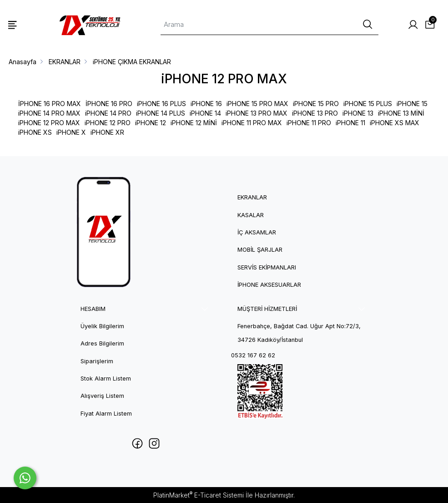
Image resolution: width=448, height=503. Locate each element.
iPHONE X (71, 132)
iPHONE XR (107, 132)
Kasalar (251, 215)
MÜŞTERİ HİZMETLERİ (267, 309)
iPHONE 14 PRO (108, 113)
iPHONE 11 (350, 123)
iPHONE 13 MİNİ (401, 113)
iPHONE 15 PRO (316, 104)
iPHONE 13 (358, 113)
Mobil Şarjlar (260, 250)
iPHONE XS (35, 132)
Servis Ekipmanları (267, 267)
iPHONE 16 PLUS (161, 104)
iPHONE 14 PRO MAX (49, 113)
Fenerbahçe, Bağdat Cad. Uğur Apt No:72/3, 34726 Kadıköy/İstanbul (299, 333)
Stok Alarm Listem (106, 379)
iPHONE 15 (412, 104)
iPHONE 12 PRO (108, 123)
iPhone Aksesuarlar (269, 285)
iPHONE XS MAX (395, 123)
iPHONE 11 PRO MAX (252, 123)
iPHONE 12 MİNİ (194, 123)
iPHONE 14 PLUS (161, 113)
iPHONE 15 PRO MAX (257, 104)
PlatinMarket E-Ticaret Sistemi (199, 495)
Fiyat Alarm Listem (106, 414)
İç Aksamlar (257, 232)
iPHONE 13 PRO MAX (257, 113)
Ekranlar (252, 197)
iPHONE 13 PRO (315, 113)
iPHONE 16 (206, 104)
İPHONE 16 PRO (109, 104)
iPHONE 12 (151, 123)
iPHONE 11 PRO (309, 123)
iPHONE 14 (205, 113)
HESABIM (93, 309)
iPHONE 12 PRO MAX (49, 123)
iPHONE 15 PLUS (368, 104)
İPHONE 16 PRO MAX (50, 104)
